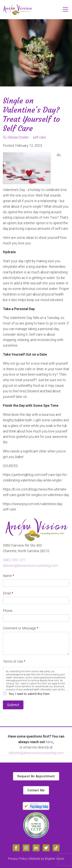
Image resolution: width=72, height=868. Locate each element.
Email (8, 593)
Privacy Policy (18, 859)
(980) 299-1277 (14, 560)
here (49, 742)
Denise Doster (18, 137)
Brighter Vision (55, 859)
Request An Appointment (36, 776)
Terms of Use (14, 661)
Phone (8, 611)
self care (39, 137)
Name (9, 576)
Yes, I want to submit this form (29, 694)
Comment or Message (21, 628)
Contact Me (36, 790)
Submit (13, 705)
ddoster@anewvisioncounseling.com (30, 566)
